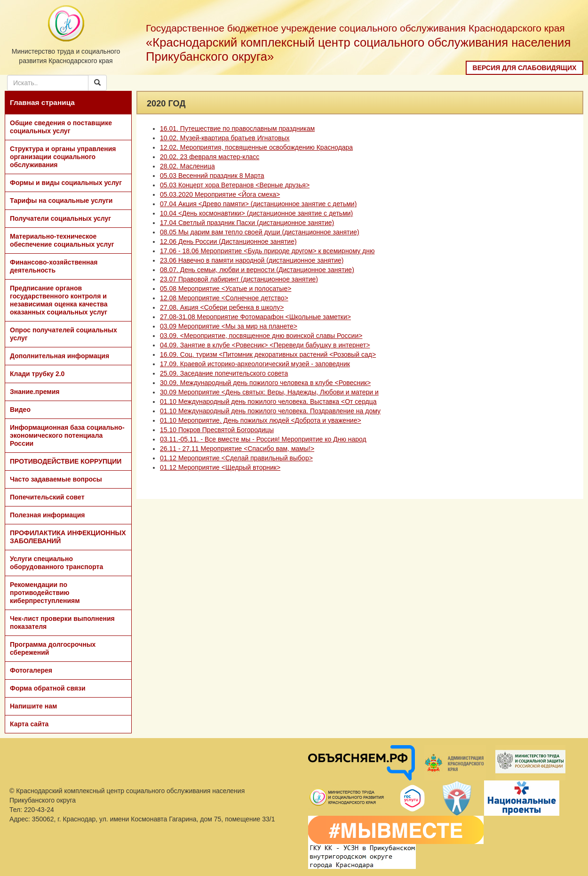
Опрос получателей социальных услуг (64, 334)
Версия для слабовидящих (525, 68)
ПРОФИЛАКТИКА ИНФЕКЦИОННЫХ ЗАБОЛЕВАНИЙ (68, 537)
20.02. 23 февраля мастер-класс (210, 157)
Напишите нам (33, 706)
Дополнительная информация (60, 356)
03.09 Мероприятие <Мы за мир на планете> (229, 326)
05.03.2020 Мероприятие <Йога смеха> (220, 194)
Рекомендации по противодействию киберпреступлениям (45, 593)
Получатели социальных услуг (60, 218)
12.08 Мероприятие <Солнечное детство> (224, 298)
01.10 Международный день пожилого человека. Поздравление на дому (270, 411)
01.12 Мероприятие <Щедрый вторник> (220, 467)
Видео (20, 410)
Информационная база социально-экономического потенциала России (67, 435)
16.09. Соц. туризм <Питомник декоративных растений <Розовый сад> (268, 354)
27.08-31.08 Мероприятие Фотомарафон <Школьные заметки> (255, 317)
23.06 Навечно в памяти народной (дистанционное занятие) (252, 260)
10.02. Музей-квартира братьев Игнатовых (225, 138)
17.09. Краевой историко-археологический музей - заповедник (255, 364)
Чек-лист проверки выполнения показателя (62, 623)
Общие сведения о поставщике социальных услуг (61, 127)
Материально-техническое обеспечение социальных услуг (62, 240)
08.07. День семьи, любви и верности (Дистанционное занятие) (257, 270)
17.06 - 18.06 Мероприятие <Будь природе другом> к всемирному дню (267, 251)
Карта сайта (29, 724)
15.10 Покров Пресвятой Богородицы (217, 430)
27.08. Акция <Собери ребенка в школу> (222, 307)
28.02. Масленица (187, 166)
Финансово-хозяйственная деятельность (54, 266)
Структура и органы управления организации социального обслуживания (63, 157)
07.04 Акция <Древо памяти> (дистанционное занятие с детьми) (258, 204)
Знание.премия (35, 392)
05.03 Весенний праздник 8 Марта (212, 176)
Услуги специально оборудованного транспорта (56, 563)
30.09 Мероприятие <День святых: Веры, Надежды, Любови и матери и (269, 392)
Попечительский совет (47, 497)
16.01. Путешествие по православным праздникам (237, 129)
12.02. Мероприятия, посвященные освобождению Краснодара (256, 147)
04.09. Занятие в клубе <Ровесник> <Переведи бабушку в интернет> (265, 345)
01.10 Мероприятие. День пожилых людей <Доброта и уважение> (261, 420)
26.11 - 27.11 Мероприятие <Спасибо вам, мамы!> (237, 449)
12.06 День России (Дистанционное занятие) (228, 241)
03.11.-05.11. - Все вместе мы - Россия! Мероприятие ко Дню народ (263, 439)
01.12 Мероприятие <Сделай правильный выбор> (236, 458)
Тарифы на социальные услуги (61, 201)
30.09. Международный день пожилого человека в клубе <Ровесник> (265, 383)
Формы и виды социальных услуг (66, 183)
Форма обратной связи (48, 688)
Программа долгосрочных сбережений (53, 648)
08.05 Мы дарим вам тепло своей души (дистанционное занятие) (260, 232)
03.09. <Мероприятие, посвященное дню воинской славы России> (261, 336)
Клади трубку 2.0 (37, 374)
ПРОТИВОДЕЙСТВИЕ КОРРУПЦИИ (66, 461)
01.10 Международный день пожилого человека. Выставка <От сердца (268, 402)
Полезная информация (47, 515)
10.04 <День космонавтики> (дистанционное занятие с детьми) (256, 213)
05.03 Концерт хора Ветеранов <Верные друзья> (235, 185)
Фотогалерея (31, 670)
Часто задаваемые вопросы (56, 479)
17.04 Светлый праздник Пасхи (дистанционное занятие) (247, 223)
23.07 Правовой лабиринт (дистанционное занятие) (239, 279)
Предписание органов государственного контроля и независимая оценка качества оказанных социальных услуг (59, 300)
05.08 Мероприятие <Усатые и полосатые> (226, 289)
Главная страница (42, 102)
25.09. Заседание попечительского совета (224, 373)
